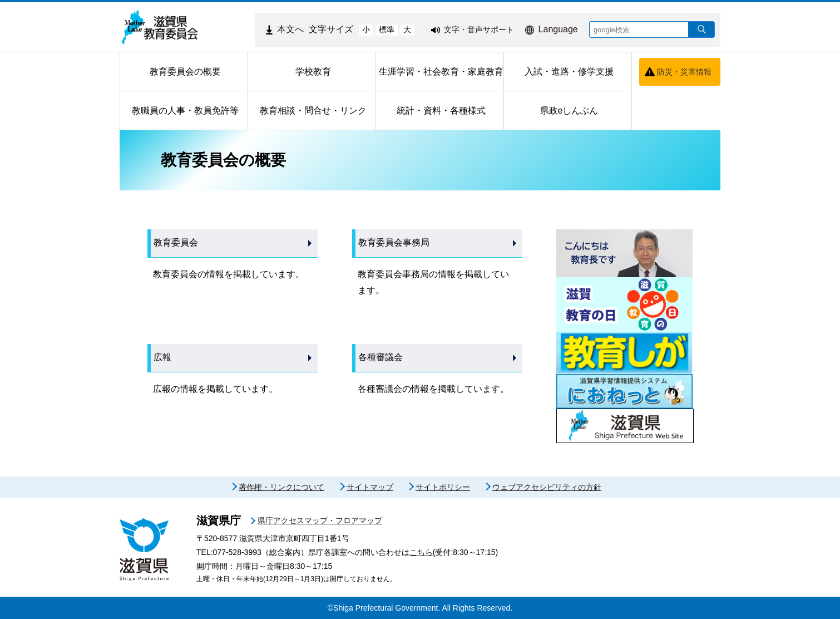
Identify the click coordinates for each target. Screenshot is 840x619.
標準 (387, 30)
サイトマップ (370, 487)
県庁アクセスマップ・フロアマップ (320, 520)
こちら (421, 552)
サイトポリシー (443, 487)
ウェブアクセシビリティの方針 (547, 487)
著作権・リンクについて (281, 487)
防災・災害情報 (684, 72)
